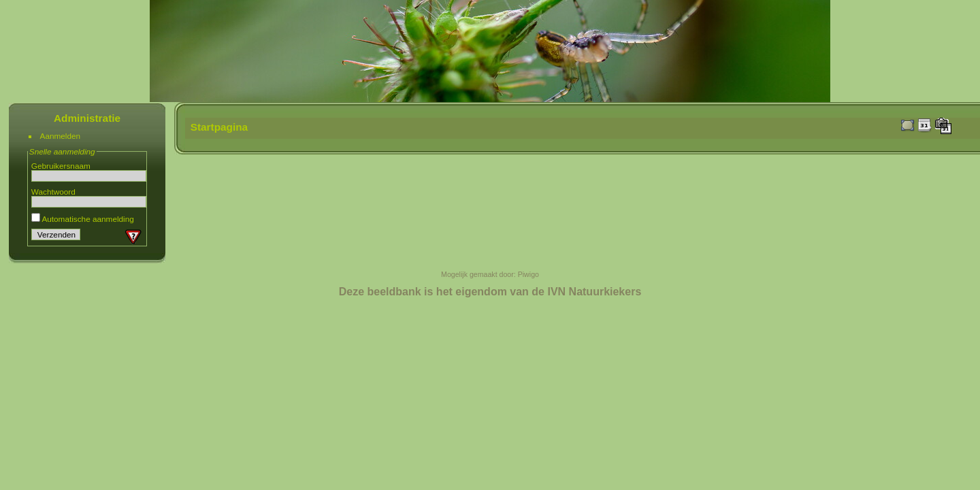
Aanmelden (61, 136)
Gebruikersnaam (61, 166)
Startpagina (219, 127)
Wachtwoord (53, 192)
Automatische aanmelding (83, 219)
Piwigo (528, 274)
